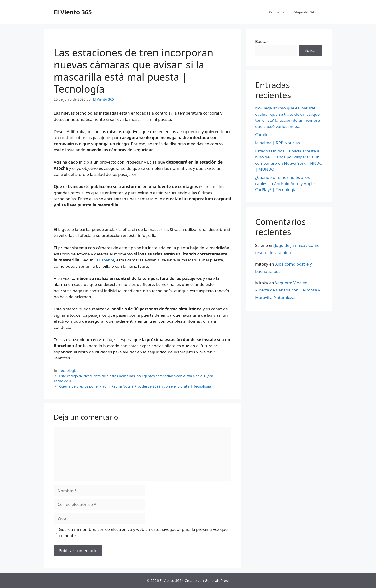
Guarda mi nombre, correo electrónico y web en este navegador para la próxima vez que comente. (143, 532)
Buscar (262, 41)
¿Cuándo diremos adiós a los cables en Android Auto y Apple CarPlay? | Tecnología (285, 183)
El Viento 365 (73, 12)
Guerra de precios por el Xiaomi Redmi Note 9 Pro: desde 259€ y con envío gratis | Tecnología (135, 386)
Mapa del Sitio (306, 12)
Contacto (276, 12)
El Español (104, 260)
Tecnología (68, 371)
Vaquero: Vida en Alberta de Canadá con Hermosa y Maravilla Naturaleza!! (288, 290)
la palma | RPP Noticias (277, 143)
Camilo (262, 135)
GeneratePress (217, 580)
